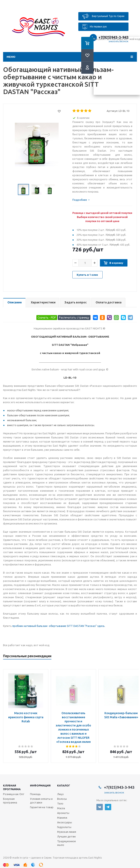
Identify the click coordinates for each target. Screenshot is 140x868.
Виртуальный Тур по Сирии (103, 16)
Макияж (62, 818)
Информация (40, 785)
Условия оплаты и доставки (41, 801)
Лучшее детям (66, 836)
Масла (61, 808)
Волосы (62, 799)
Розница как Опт (14, 794)
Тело (60, 803)
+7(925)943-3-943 (119, 787)
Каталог (64, 785)
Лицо (60, 794)
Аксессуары (65, 822)
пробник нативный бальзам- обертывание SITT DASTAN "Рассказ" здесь (58, 626)
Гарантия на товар (42, 807)
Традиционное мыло (67, 843)
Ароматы (63, 813)
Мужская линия (67, 832)
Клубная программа (12, 787)
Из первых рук (95, 27)
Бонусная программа (10, 801)
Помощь (35, 794)
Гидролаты (64, 827)
